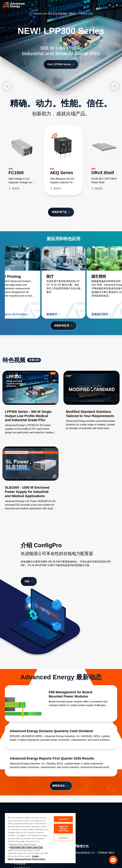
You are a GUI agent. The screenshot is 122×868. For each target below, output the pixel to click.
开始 (29, 581)
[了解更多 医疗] (63, 258)
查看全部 (34, 360)
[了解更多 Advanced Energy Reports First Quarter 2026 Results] (61, 758)
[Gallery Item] (30, 406)
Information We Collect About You (27, 847)
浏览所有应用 (64, 326)
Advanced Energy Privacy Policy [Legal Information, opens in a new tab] (30, 859)
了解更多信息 (85, 14)
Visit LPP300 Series (61, 64)
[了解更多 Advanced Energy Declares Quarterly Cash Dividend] (61, 731)
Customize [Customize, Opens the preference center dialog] (64, 838)
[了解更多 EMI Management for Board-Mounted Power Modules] (23, 703)
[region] (40, 838)
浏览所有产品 (61, 212)
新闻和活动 (60, 786)
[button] (113, 860)
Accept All (63, 819)
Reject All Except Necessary (63, 829)
